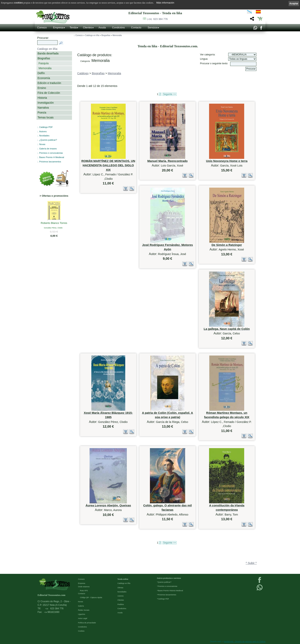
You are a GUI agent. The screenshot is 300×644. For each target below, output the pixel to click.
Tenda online (123, 579)
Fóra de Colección (49, 93)
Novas (42, 144)
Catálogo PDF (46, 127)
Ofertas (121, 588)
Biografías (44, 58)
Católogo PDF (163, 599)
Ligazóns (82, 614)
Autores (43, 131)
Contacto (136, 27)
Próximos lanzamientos (167, 595)
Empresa (58, 27)
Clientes (87, 27)
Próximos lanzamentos (50, 162)
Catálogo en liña (92, 35)
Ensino (42, 88)
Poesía (42, 113)
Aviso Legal (83, 618)
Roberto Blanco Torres (54, 223)
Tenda (73, 27)
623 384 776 (157, 19)
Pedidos (121, 604)
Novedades (122, 592)
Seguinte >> (170, 94)
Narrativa (43, 108)
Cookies (81, 631)
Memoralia (45, 68)
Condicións (118, 27)
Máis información (165, 3)
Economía (44, 78)
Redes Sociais (84, 610)
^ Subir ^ (251, 563)
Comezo (42, 27)
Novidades (44, 136)
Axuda (102, 27)
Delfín (41, 73)
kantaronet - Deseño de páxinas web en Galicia (245, 642)
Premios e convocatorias (51, 153)
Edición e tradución (49, 83)
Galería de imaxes (48, 149)
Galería (81, 606)
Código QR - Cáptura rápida (91, 597)
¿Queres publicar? (48, 140)
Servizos (153, 27)
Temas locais (46, 117)
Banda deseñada (48, 53)
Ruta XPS (84, 591)
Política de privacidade (87, 623)
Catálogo (83, 73)
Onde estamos (84, 587)
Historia (42, 98)
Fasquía (44, 63)
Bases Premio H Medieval (52, 157)
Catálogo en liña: (48, 49)
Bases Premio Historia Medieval (170, 591)
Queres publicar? (165, 582)
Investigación (46, 103)
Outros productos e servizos (169, 578)
